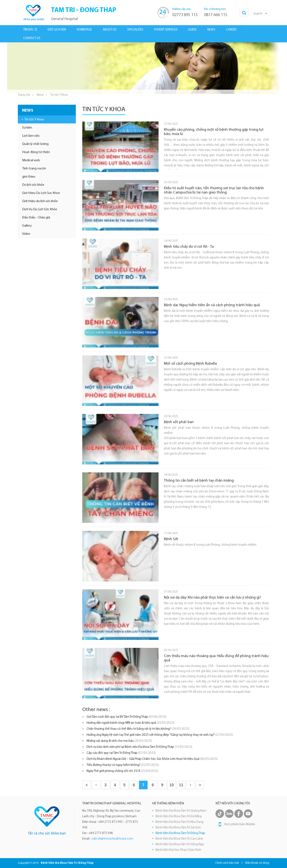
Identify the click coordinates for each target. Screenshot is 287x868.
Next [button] (278, 68)
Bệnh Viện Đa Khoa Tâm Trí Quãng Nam (181, 811)
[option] (143, 68)
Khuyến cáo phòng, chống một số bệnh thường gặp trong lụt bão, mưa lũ (214, 132)
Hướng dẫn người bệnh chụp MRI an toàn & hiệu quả (130, 723)
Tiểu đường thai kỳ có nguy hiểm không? (123, 765)
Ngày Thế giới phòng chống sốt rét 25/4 (122, 771)
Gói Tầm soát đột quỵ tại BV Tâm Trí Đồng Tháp (126, 717)
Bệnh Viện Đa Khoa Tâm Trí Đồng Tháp (180, 833)
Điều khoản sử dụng (257, 863)
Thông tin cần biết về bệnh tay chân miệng (199, 481)
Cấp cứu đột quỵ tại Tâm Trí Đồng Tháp (121, 753)
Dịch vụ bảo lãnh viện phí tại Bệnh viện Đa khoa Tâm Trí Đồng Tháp (139, 747)
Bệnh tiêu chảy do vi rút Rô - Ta (189, 247)
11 (181, 785)
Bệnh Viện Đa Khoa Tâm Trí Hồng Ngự (180, 844)
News (40, 95)
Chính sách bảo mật (227, 863)
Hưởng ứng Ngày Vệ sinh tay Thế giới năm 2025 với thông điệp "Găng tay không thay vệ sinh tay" (160, 735)
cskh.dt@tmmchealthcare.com (112, 839)
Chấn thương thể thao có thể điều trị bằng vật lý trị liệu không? (138, 729)
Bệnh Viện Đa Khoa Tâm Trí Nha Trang (179, 822)
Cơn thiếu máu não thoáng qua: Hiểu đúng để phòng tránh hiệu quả (216, 658)
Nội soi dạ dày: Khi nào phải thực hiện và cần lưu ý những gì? (212, 598)
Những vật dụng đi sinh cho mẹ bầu (119, 741)
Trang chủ (24, 95)
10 (172, 785)
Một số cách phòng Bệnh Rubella (190, 364)
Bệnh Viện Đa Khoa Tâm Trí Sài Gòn (178, 828)
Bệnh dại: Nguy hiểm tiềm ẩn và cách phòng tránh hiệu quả (212, 305)
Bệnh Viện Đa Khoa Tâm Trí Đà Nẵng (179, 817)
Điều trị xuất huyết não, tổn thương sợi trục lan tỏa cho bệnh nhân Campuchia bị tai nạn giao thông (214, 190)
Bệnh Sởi (171, 539)
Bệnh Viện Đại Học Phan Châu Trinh (178, 850)
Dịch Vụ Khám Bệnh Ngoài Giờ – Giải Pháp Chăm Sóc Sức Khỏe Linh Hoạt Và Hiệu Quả (152, 759)
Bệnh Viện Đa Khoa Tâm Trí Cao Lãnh (179, 839)
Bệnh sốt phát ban (179, 422)
